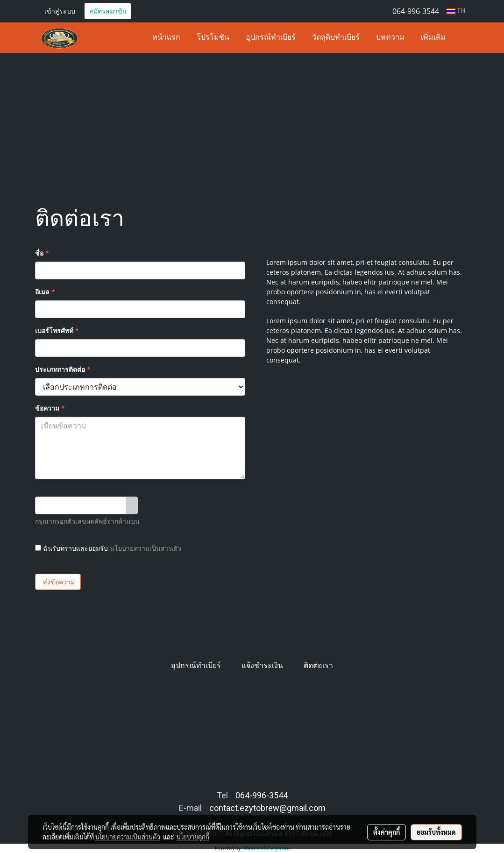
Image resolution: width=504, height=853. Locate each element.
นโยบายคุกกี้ (193, 837)
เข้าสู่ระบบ (60, 11)
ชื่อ (42, 253)
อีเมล (45, 292)
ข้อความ (50, 408)
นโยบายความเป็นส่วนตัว (146, 548)
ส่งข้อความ (58, 582)
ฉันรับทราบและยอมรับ (108, 548)
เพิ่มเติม (433, 38)
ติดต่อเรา (318, 665)
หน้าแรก (166, 38)
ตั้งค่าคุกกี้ (387, 832)
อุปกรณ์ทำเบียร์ (271, 38)
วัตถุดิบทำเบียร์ (336, 38)
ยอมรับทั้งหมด (436, 832)
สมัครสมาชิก (108, 11)
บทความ (390, 38)
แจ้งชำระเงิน (262, 665)
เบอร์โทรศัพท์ (57, 331)
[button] (462, 38)
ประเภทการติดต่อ (63, 369)
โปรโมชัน (213, 38)
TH (456, 11)
